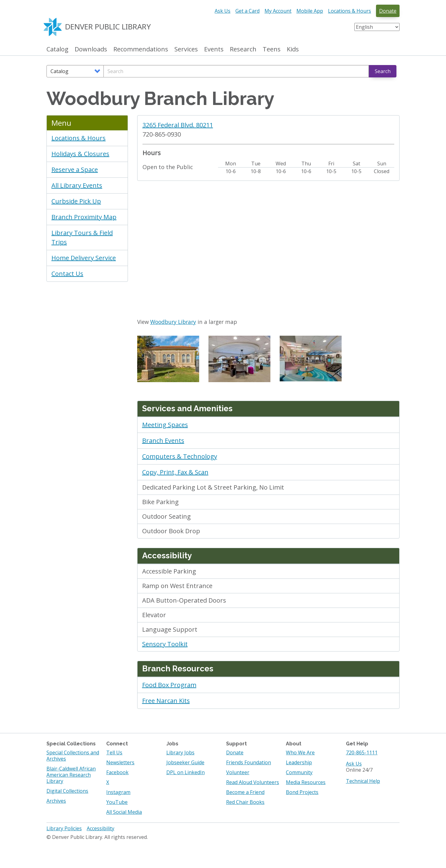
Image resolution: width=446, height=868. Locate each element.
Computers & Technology (180, 456)
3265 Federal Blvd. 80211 (178, 125)
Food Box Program (169, 685)
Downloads (91, 49)
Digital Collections (67, 791)
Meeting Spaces (165, 425)
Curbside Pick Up (76, 201)
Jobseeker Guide (185, 762)
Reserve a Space (75, 170)
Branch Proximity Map (84, 217)
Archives (56, 801)
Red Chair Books (245, 802)
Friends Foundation (249, 762)
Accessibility (101, 828)
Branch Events (163, 441)
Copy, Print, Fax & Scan (175, 472)
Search (383, 71)
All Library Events (77, 185)
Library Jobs (180, 752)
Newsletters (120, 762)
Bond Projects (302, 792)
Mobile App (310, 11)
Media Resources (306, 782)
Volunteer (238, 772)
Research (243, 49)
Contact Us (67, 274)
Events (214, 49)
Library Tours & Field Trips (82, 237)
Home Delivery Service (84, 258)
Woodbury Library (173, 322)
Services (186, 49)
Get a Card (247, 11)
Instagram (118, 792)
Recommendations (141, 49)
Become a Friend (245, 792)
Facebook (117, 772)
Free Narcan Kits (166, 701)
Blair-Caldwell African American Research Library (71, 775)
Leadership (299, 762)
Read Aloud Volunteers (253, 782)
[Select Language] (377, 27)
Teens (272, 49)
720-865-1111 (362, 752)
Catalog (57, 49)
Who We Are (300, 752)
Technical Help (363, 781)
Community (299, 772)
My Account (278, 11)
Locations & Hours (350, 11)
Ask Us (223, 11)
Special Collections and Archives (73, 756)
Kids (293, 49)
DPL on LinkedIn (186, 772)
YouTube (117, 802)
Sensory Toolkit (165, 644)
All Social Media (124, 812)
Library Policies (64, 828)
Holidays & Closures (80, 154)
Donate (388, 11)
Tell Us (114, 752)
